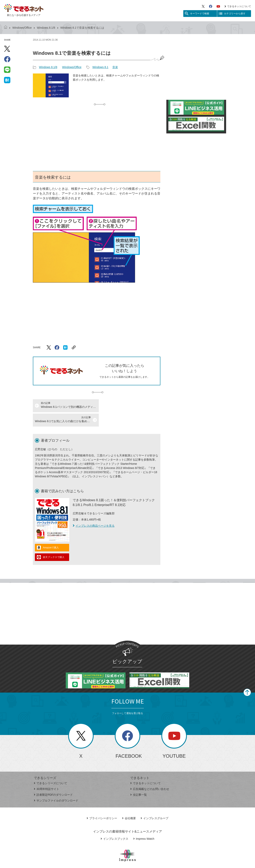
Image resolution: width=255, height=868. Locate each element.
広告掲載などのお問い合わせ (150, 775)
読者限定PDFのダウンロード (53, 780)
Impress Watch (144, 824)
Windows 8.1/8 (46, 28)
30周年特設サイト (47, 775)
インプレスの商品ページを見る (94, 511)
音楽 (115, 67)
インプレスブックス (114, 824)
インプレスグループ (154, 804)
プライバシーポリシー (102, 804)
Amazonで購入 (51, 533)
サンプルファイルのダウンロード (56, 786)
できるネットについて (238, 6)
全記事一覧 (139, 780)
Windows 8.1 (100, 67)
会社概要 (129, 804)
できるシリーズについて (51, 769)
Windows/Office (22, 28)
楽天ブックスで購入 (54, 543)
